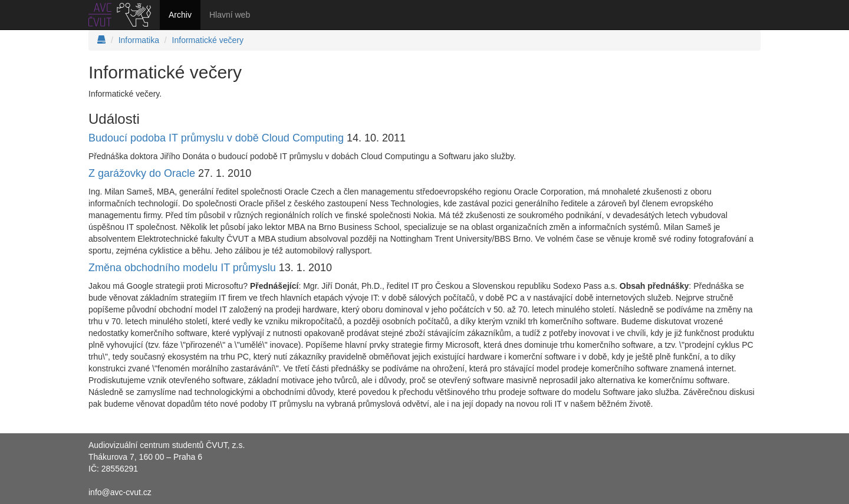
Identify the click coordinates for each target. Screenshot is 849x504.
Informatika (139, 40)
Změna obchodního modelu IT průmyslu (182, 268)
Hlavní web (230, 15)
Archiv (180, 15)
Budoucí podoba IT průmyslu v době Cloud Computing (216, 138)
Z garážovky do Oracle (142, 173)
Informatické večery (208, 40)
